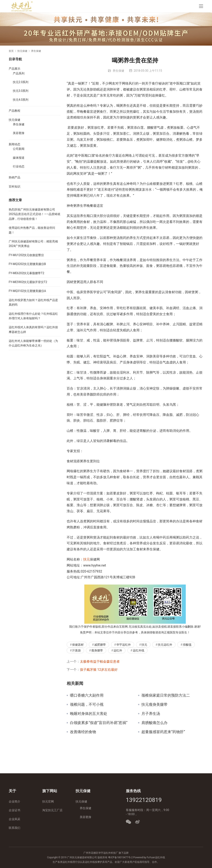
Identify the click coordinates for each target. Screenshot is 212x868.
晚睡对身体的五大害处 (89, 714)
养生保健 (118, 71)
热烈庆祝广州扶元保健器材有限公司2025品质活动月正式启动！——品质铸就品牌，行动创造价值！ (34, 214)
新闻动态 (14, 144)
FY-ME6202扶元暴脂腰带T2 (26, 273)
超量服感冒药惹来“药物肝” (163, 732)
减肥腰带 (100, 645)
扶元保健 (14, 120)
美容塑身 (19, 133)
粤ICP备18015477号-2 (120, 857)
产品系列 (19, 73)
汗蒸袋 (76, 650)
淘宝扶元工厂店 (52, 810)
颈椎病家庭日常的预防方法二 (166, 695)
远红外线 (139, 650)
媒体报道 (19, 158)
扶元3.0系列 (21, 91)
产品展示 (14, 69)
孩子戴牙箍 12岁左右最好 (99, 670)
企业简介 (14, 801)
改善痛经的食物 (83, 732)
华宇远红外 (124, 645)
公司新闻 (19, 149)
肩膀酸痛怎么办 (154, 723)
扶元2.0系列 (21, 82)
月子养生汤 (151, 714)
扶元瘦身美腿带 (154, 705)
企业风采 (14, 819)
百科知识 (14, 186)
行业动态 (19, 166)
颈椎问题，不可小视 (87, 705)
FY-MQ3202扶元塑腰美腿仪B (27, 264)
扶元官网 (48, 801)
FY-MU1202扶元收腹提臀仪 (26, 255)
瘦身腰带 (97, 650)
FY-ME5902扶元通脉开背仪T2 (28, 282)
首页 (11, 51)
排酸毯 (187, 645)
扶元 (87, 559)
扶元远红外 (165, 645)
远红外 (118, 650)
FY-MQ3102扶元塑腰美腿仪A (27, 291)
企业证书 (14, 810)
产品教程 (14, 111)
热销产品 (14, 177)
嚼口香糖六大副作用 (87, 695)
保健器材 (78, 645)
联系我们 (14, 828)
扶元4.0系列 (21, 100)
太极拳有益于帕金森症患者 (100, 662)
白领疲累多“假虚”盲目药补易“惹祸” (99, 723)
